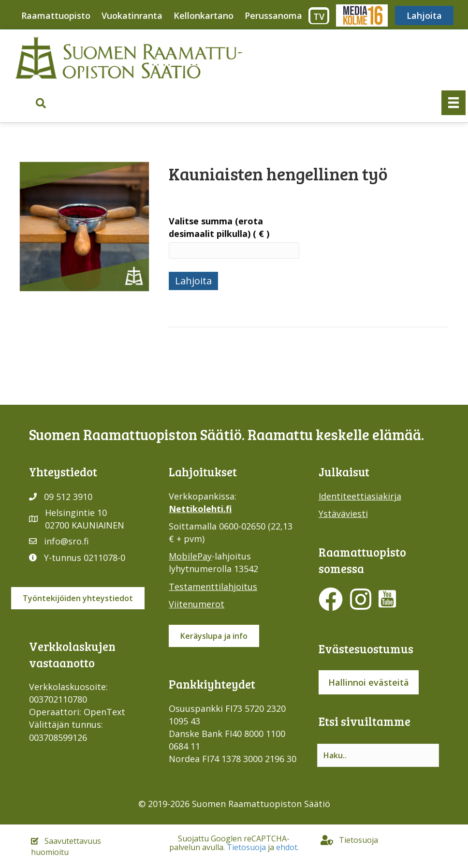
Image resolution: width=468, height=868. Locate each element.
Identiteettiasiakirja (360, 496)
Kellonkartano (204, 15)
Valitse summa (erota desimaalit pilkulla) (219, 227)
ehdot (287, 847)
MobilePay (190, 556)
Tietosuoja (246, 847)
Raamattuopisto (56, 15)
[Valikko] (453, 103)
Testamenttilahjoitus (213, 587)
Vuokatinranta (132, 15)
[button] (41, 103)
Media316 (361, 15)
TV (319, 16)
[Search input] (378, 755)
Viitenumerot (197, 604)
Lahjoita (424, 15)
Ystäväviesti (343, 514)
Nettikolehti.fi (200, 509)
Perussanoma (273, 15)
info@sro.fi (66, 541)
